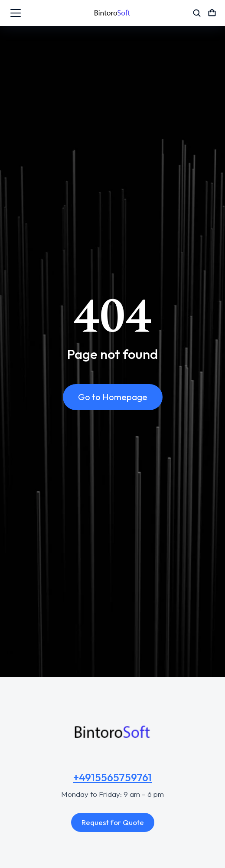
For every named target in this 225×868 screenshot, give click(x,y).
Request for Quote (113, 822)
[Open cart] (212, 13)
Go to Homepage (113, 397)
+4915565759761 (112, 777)
